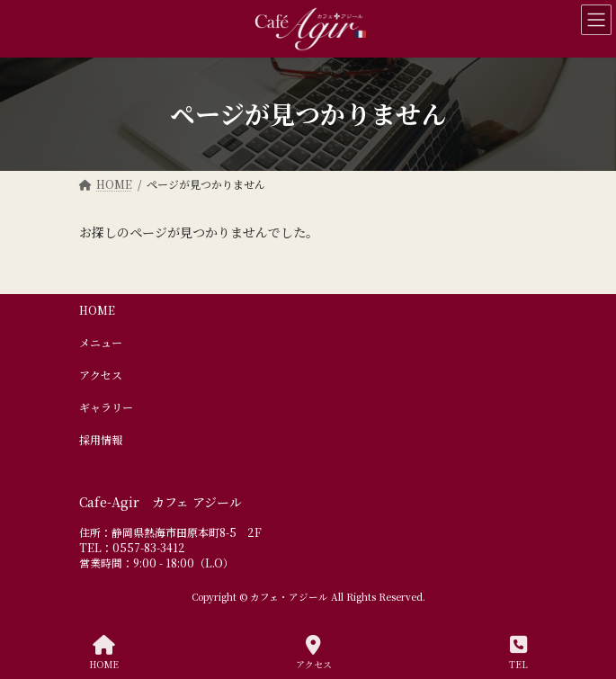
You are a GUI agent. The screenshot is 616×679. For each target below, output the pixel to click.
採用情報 (101, 439)
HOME (97, 310)
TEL (518, 652)
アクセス (101, 375)
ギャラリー (106, 407)
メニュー (101, 342)
